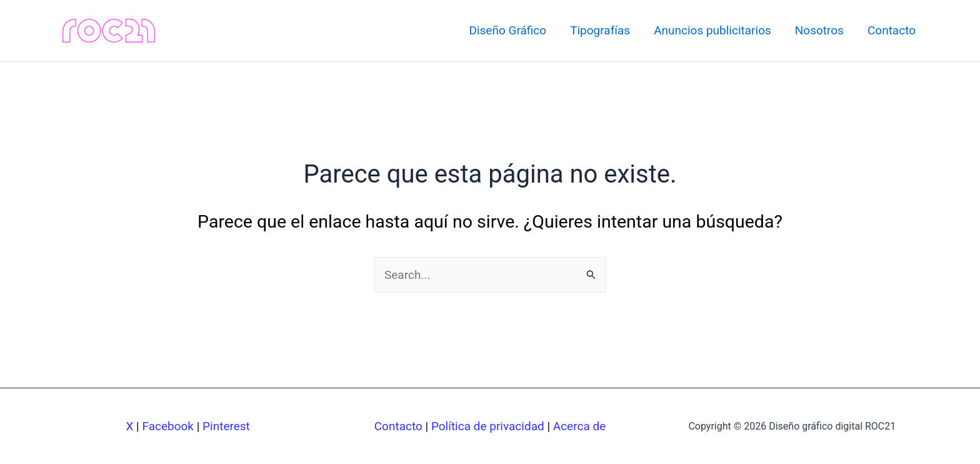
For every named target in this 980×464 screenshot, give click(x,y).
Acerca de (579, 426)
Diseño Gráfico (507, 30)
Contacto (892, 30)
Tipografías (600, 30)
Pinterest (226, 426)
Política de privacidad (488, 426)
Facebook (168, 426)
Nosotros (819, 30)
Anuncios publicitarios (712, 30)
